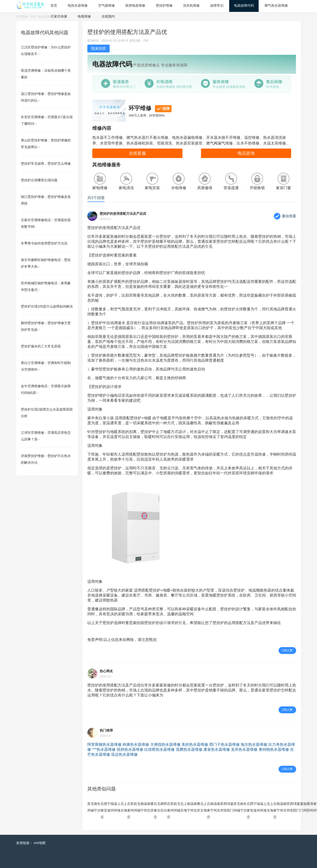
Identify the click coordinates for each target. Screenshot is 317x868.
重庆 (152, 807)
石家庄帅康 (59, 16)
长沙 (99, 807)
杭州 (135, 807)
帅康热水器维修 (136, 744)
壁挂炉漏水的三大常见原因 (41, 346)
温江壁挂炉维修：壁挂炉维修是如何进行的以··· (46, 97)
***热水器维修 (104, 749)
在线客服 (137, 153)
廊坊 (162, 807)
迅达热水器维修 (124, 754)
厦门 (232, 807)
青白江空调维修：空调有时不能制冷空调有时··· (46, 366)
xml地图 (40, 843)
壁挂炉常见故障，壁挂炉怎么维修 (46, 163)
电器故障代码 (47, 17)
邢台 (165, 807)
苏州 (89, 807)
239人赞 (287, 650)
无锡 (92, 807)
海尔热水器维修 (254, 744)
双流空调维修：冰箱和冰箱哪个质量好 (46, 74)
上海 (119, 807)
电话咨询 (246, 153)
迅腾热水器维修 (189, 749)
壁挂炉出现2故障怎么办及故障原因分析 (47, 413)
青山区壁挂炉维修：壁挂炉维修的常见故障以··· (46, 144)
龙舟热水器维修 (244, 749)
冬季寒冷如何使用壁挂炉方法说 (44, 243)
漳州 (312, 807)
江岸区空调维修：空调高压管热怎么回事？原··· (46, 436)
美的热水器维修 (195, 744)
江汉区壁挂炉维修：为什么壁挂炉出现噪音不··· (46, 51)
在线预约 (108, 16)
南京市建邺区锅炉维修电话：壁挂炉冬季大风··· (46, 263)
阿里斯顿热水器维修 (104, 744)
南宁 (96, 807)
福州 (112, 807)
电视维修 (84, 16)
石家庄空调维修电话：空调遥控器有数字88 (46, 223)
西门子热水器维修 (224, 744)
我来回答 (98, 49)
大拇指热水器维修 (165, 744)
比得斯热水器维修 (159, 749)
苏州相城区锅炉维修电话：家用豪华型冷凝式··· (46, 286)
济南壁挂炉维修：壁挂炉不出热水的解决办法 (46, 459)
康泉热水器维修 (217, 749)
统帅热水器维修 (130, 749)
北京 (122, 807)
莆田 (308, 807)
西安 (106, 807)
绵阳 (228, 807)
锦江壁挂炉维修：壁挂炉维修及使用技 (46, 200)
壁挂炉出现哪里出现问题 (39, 180)
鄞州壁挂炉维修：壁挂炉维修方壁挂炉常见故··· (46, 326)
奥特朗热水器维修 (274, 749)
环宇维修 (22, 17)
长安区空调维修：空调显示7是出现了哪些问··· (47, 120)
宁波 (109, 807)
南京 (149, 807)
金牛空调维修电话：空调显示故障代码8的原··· (46, 389)
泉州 (315, 807)
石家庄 (102, 810)
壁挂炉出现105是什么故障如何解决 (47, 306)
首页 (33, 17)
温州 (116, 807)
